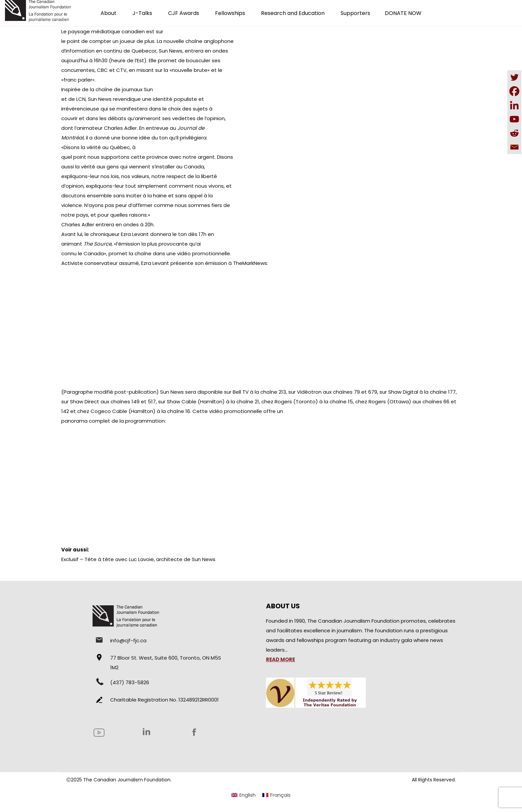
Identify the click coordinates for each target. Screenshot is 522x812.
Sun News (172, 392)
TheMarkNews (250, 263)
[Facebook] (514, 91)
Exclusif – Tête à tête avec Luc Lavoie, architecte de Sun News (138, 559)
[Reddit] (514, 133)
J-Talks (142, 13)
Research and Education (293, 13)
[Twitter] (514, 77)
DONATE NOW (403, 13)
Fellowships (230, 13)
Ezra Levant (135, 234)
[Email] (514, 147)
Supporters (355, 13)
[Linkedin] (514, 105)
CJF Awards (184, 13)
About (109, 13)
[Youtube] (514, 119)
